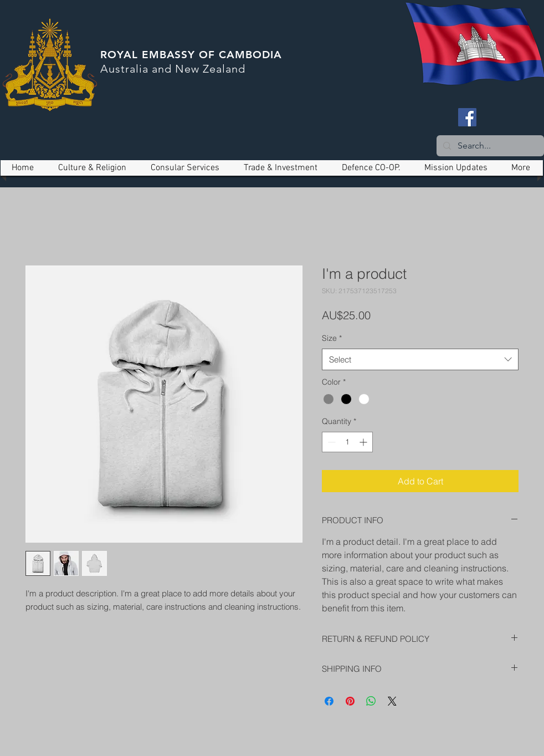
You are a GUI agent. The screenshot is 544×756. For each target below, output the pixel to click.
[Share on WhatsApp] (371, 701)
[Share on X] (392, 701)
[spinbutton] (347, 442)
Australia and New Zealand (173, 69)
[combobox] (420, 359)
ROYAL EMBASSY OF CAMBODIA (191, 55)
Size (332, 338)
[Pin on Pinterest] (350, 701)
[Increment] (364, 442)
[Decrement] (330, 442)
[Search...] (489, 146)
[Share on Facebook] (329, 701)
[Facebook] (467, 117)
